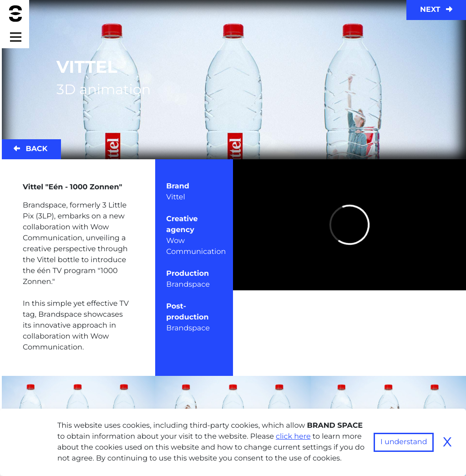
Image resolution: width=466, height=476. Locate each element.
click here (293, 437)
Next (436, 10)
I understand (404, 442)
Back (30, 149)
